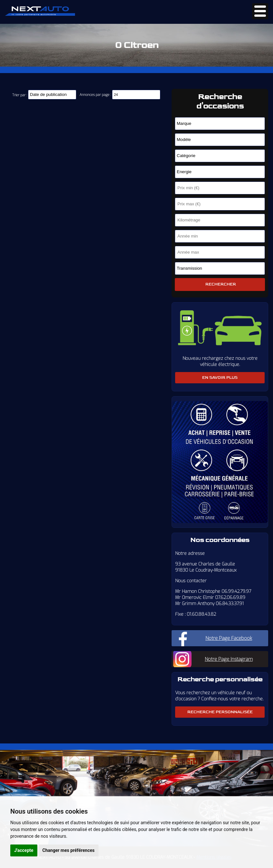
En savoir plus (220, 378)
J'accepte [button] (24, 850)
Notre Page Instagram (229, 659)
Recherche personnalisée (220, 712)
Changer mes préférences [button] (69, 850)
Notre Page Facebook (229, 638)
